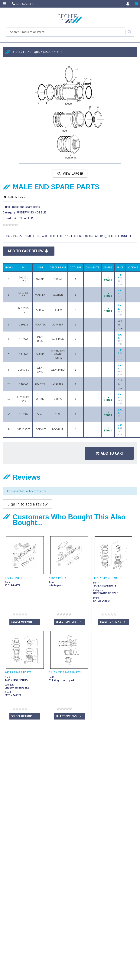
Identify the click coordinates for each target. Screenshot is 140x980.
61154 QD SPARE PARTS (65, 672)
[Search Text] (66, 32)
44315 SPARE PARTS (107, 578)
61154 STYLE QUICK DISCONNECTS (39, 52)
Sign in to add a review (28, 504)
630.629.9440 (23, 4)
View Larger (70, 174)
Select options (24, 622)
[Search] (129, 32)
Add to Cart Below (28, 251)
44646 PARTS (58, 578)
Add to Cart (110, 453)
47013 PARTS (13, 578)
